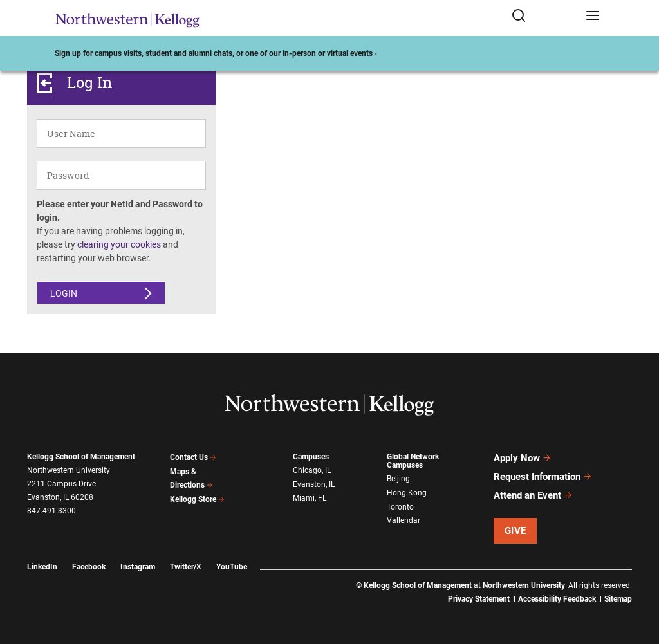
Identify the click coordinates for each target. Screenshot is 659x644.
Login (64, 293)
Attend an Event (533, 495)
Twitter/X (186, 567)
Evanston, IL (314, 484)
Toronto (400, 507)
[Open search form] (544, 18)
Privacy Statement (479, 599)
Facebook (89, 567)
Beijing (398, 479)
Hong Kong (407, 493)
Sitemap (618, 599)
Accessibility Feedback (557, 599)
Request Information (543, 477)
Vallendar (404, 520)
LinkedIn (42, 567)
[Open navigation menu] (593, 18)
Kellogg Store (198, 499)
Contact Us (193, 457)
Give (515, 531)
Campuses (311, 457)
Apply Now (523, 458)
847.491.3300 (51, 511)
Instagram (138, 567)
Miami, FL (310, 498)
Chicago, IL (312, 470)
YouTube (232, 567)
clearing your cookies (119, 244)
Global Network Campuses (413, 461)
